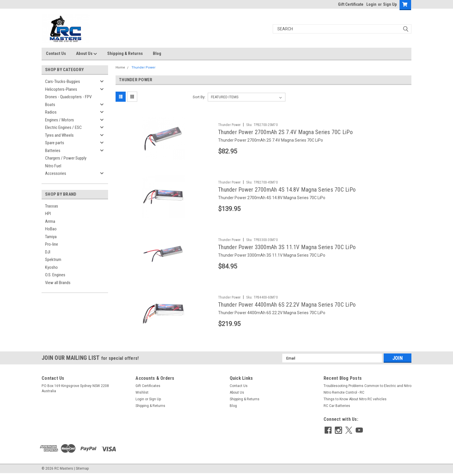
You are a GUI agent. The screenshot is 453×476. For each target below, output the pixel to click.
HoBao (51, 229)
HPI (48, 214)
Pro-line (52, 244)
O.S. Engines (55, 275)
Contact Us (56, 53)
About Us (87, 54)
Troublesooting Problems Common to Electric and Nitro (367, 388)
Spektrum (53, 260)
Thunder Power (143, 67)
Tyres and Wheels (59, 135)
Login (371, 4)
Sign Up (390, 4)
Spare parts (55, 143)
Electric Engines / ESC (63, 127)
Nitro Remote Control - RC (344, 394)
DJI (48, 252)
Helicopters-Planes (61, 89)
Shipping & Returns (125, 53)
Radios (51, 112)
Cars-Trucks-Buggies (63, 82)
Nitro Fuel (53, 166)
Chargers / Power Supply (66, 158)
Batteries (53, 151)
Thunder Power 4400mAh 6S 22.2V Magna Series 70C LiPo (287, 305)
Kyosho (51, 267)
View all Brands (58, 283)
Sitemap (82, 470)
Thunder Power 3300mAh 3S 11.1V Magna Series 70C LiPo (287, 247)
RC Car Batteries (337, 408)
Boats (50, 105)
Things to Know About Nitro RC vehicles (355, 401)
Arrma (50, 221)
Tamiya (51, 237)
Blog (157, 53)
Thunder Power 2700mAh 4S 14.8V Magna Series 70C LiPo (287, 190)
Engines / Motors (60, 120)
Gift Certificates (148, 388)
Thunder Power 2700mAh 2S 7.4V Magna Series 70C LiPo (285, 132)
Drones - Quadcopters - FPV (68, 97)
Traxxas (52, 206)
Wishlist (142, 394)
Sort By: (199, 97)
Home (120, 67)
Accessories (56, 173)
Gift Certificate (351, 4)
